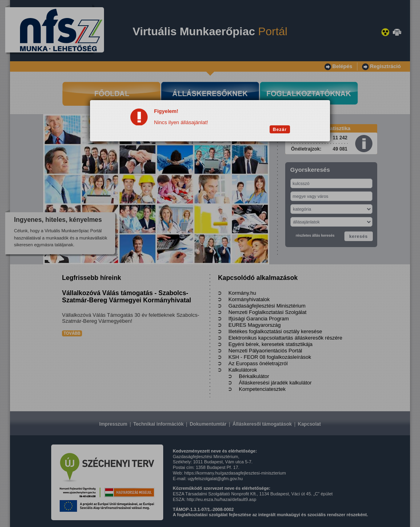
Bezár (280, 129)
